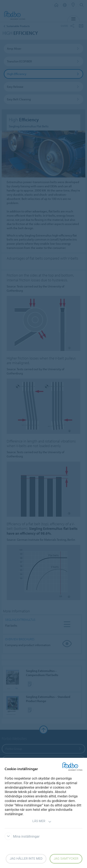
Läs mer (42, 822)
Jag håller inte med (26, 859)
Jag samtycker (66, 859)
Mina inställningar (22, 836)
